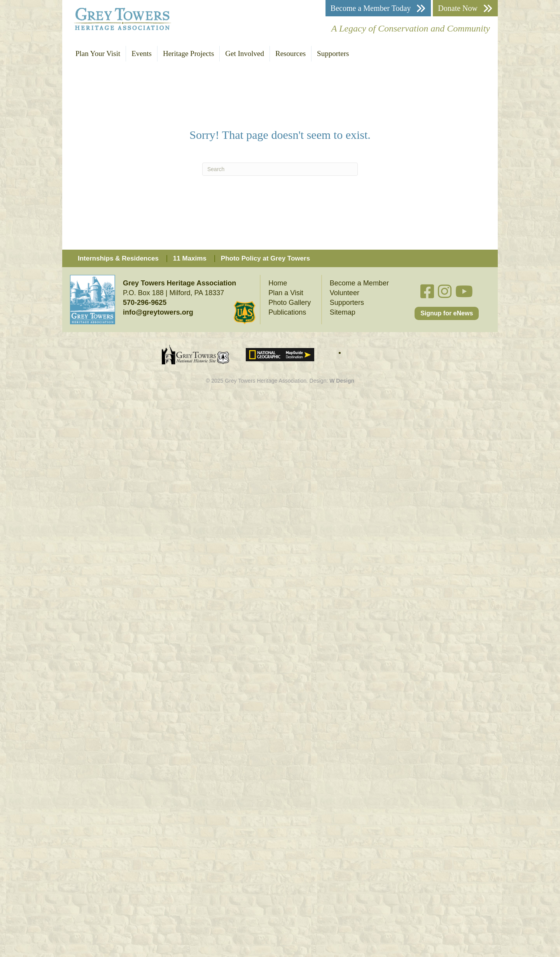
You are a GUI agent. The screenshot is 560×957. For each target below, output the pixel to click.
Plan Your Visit (98, 53)
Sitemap (343, 312)
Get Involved (245, 53)
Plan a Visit (286, 293)
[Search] (280, 169)
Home (278, 283)
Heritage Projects (188, 53)
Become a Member (359, 283)
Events (142, 53)
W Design (342, 381)
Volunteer (345, 293)
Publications (287, 312)
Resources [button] (290, 53)
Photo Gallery (290, 303)
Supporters (333, 53)
